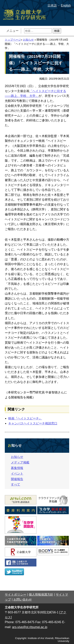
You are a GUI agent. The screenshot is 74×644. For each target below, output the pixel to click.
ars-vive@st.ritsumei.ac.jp (30, 627)
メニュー (12, 31)
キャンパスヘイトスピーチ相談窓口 (33, 423)
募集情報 (17, 468)
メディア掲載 (20, 462)
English (66, 5)
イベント (17, 474)
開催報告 (17, 479)
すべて (16, 484)
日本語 (52, 5)
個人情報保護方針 (41, 595)
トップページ (13, 40)
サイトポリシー (16, 595)
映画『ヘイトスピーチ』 (25, 418)
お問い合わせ (23, 599)
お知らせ (28, 40)
